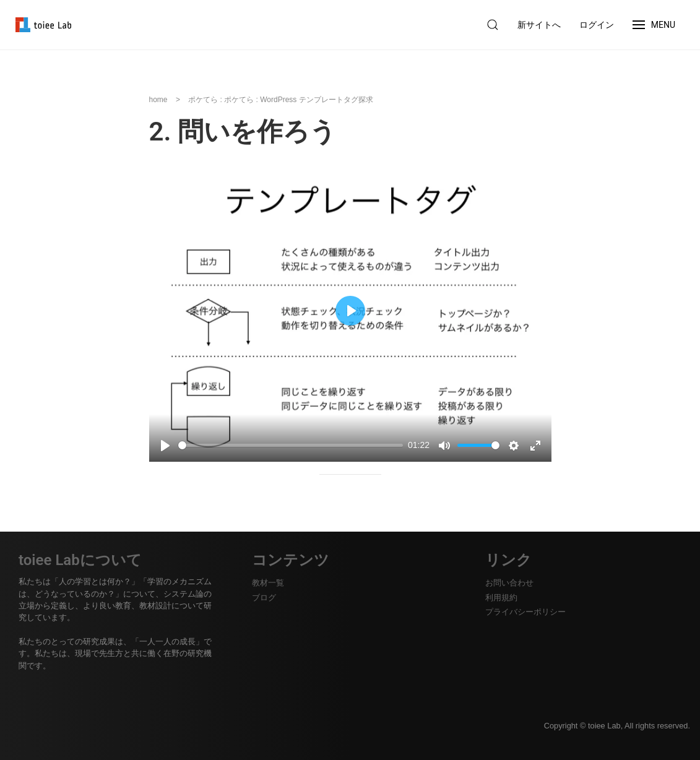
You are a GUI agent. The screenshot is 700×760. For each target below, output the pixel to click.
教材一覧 (268, 583)
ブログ (264, 598)
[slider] (291, 445)
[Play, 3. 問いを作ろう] (165, 446)
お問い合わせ (509, 583)
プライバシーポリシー (525, 612)
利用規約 (501, 598)
